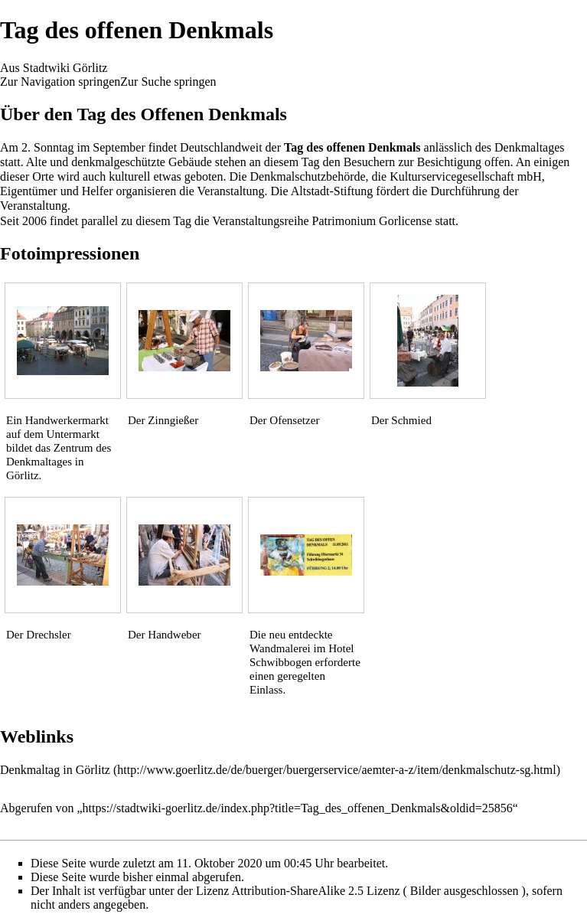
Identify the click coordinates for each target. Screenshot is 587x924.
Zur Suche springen (168, 82)
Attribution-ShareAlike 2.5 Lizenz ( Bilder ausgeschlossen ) (379, 891)
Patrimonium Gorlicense (372, 221)
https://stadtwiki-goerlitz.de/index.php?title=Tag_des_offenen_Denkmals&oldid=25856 (298, 808)
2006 (34, 221)
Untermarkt (73, 434)
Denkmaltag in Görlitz (55, 770)
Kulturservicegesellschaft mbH (466, 176)
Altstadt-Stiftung (332, 191)
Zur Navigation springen (60, 82)
